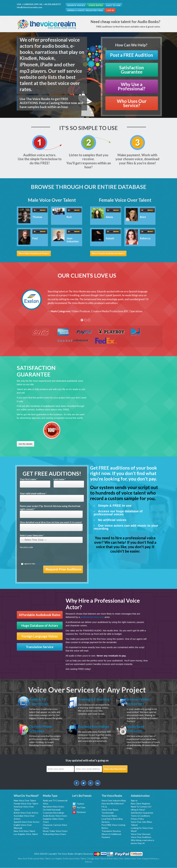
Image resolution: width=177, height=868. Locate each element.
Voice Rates (96, 5)
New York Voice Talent (25, 831)
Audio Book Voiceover (137, 729)
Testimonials (108, 813)
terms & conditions (44, 564)
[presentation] (43, 556)
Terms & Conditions (140, 816)
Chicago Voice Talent (96, 859)
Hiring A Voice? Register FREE (85, 11)
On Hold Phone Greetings (42, 729)
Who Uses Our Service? (132, 103)
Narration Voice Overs (54, 807)
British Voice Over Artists (26, 813)
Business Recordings (87, 729)
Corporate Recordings (54, 813)
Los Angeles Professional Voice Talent (69, 859)
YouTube (79, 807)
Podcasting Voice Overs (54, 834)
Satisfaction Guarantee (132, 70)
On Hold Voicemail (52, 810)
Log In (111, 11)
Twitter (78, 804)
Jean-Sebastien (73, 240)
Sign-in (134, 801)
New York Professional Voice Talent (34, 859)
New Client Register (141, 804)
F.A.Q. (104, 807)
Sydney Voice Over (133, 859)
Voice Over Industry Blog (114, 801)
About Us (106, 834)
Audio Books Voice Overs (55, 816)
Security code (26, 547)
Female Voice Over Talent (26, 804)
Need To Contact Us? (141, 807)
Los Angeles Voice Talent (26, 834)
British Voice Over (115, 859)
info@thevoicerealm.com (29, 7)
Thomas (37, 217)
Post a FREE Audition (132, 55)
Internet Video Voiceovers (139, 702)
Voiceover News (109, 816)
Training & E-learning (88, 702)
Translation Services (111, 831)
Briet (143, 217)
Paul (35, 238)
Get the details (26, 444)
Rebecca (145, 238)
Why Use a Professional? (132, 87)
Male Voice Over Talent (25, 801)
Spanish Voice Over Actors (27, 822)
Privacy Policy (137, 819)
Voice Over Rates (110, 810)
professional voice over (92, 617)
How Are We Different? (113, 804)
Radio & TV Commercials (40, 702)
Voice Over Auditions (141, 837)
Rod (69, 217)
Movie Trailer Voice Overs (55, 831)
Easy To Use (115, 5)
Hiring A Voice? (138, 810)
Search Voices (76, 5)
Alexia (109, 217)
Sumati (110, 238)
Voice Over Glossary (141, 834)
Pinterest (79, 812)
